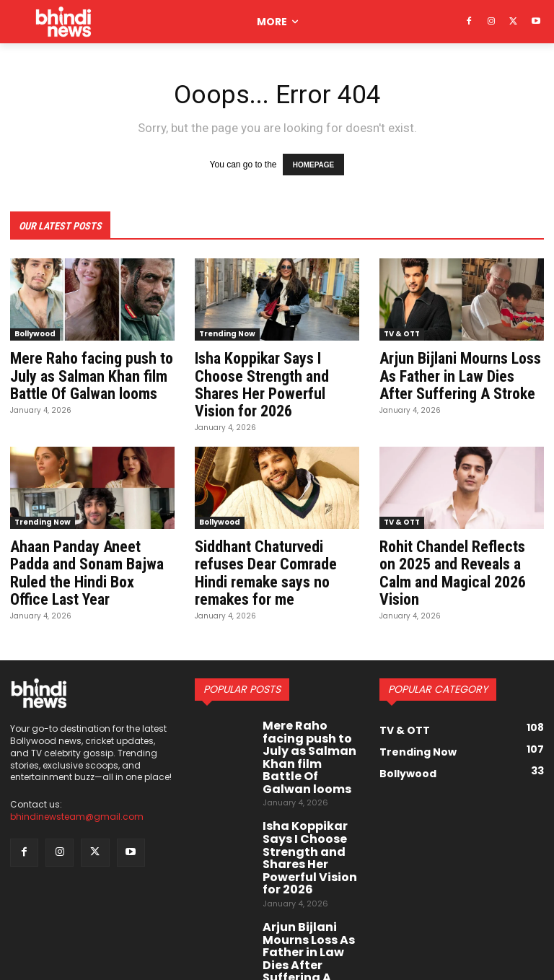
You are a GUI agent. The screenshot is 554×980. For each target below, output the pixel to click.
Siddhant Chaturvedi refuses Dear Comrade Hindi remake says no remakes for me (261, 561)
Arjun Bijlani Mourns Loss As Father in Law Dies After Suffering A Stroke (460, 371)
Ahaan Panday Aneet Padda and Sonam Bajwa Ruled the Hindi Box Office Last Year (92, 553)
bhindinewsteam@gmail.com (77, 801)
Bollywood (35, 331)
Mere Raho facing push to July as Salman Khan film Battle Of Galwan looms (87, 371)
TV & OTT (402, 331)
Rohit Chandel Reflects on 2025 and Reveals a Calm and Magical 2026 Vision (456, 553)
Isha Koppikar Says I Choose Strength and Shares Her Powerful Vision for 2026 (276, 379)
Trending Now (227, 331)
